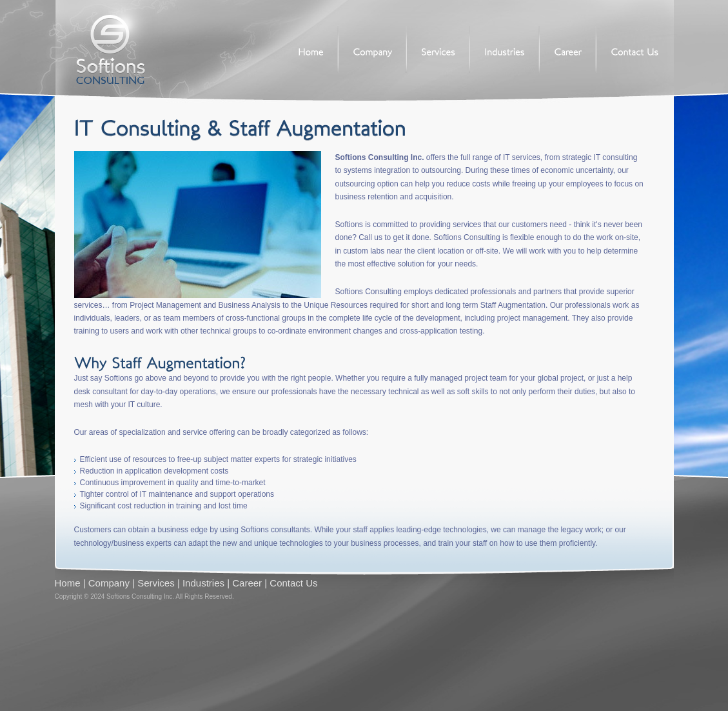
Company (109, 583)
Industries (203, 583)
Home (68, 583)
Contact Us (293, 583)
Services (156, 583)
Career (247, 583)
